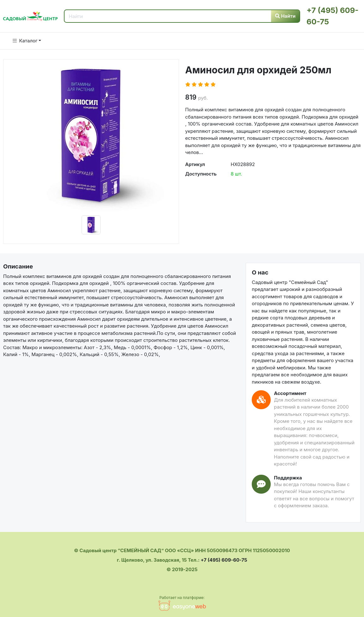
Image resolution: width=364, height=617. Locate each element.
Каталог (25, 41)
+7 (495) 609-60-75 (224, 560)
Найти (285, 16)
